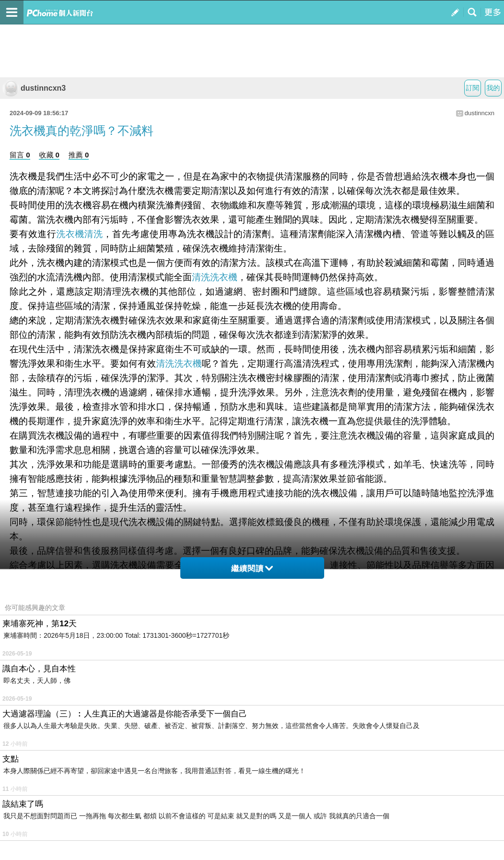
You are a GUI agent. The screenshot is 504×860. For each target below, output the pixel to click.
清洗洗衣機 (215, 277)
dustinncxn (480, 113)
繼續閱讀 (252, 568)
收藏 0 (49, 155)
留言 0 (20, 155)
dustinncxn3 (34, 88)
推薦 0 (79, 155)
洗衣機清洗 (79, 234)
